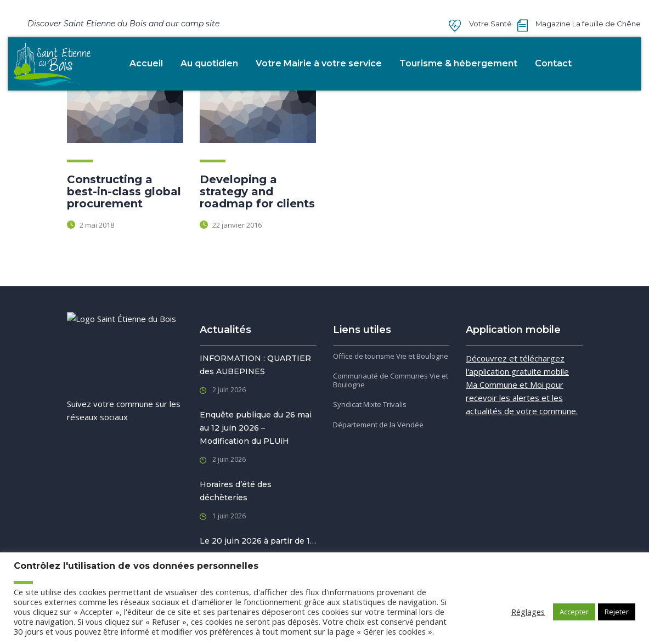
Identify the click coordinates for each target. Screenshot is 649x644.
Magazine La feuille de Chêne (588, 24)
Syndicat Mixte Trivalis (370, 404)
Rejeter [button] (617, 612)
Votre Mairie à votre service (319, 63)
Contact (553, 63)
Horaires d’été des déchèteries (236, 491)
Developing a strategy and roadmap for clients (257, 191)
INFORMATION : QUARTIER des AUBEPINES (255, 365)
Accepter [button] (574, 612)
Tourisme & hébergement (458, 63)
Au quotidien (209, 63)
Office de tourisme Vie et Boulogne (391, 356)
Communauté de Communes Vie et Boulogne (391, 380)
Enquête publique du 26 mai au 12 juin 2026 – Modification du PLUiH (256, 428)
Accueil (146, 63)
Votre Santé (490, 24)
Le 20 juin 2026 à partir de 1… (258, 541)
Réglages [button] (528, 612)
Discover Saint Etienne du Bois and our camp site (123, 24)
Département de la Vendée (378, 425)
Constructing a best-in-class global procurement (124, 191)
